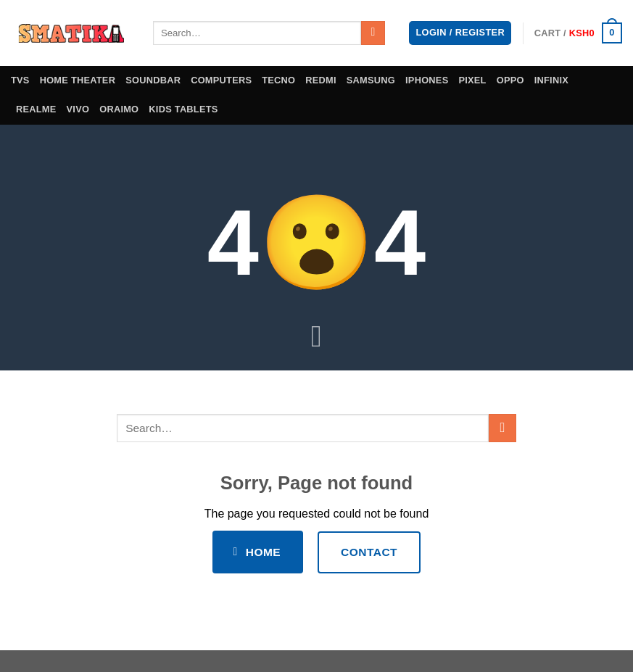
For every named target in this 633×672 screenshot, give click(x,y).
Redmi (321, 80)
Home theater (78, 80)
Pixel (472, 80)
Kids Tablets (183, 109)
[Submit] (373, 33)
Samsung (371, 80)
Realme (36, 109)
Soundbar (153, 80)
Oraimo (119, 109)
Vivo (78, 109)
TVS (20, 80)
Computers (221, 80)
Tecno (278, 80)
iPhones (427, 80)
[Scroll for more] (317, 338)
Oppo (510, 80)
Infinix (551, 80)
